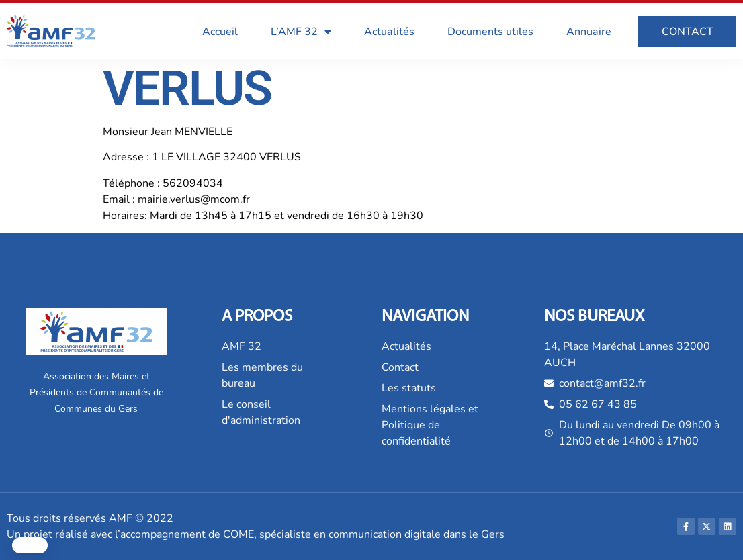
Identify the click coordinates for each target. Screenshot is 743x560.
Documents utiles (490, 32)
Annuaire (589, 32)
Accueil (220, 32)
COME (238, 534)
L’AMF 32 (301, 32)
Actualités (389, 32)
